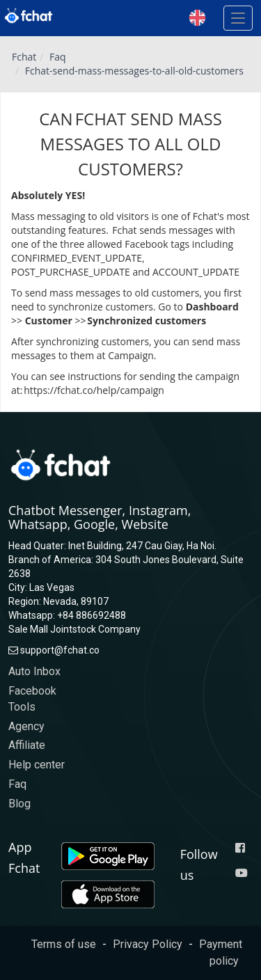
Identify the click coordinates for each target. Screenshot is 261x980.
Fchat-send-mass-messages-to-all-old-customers (134, 71)
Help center (37, 765)
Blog (19, 804)
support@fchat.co (60, 650)
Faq (58, 57)
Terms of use (64, 944)
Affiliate (27, 745)
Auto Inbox (34, 671)
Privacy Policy (148, 944)
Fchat (24, 57)
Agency (26, 726)
